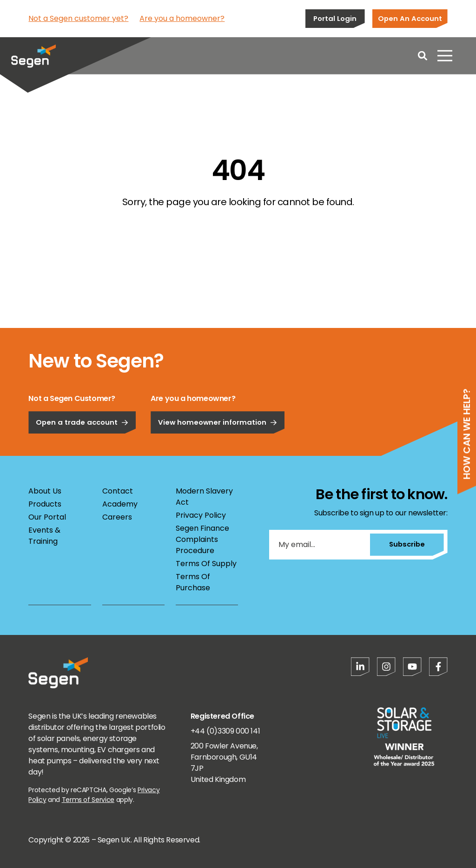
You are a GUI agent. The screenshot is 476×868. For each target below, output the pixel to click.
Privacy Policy (201, 515)
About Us (45, 491)
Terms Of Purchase (193, 582)
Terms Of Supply (206, 564)
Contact (118, 491)
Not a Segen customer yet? (78, 18)
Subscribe (407, 544)
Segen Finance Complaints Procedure (202, 539)
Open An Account (410, 18)
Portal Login (335, 18)
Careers (117, 517)
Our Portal (47, 517)
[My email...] (319, 545)
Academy (120, 504)
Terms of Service (88, 800)
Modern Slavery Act (204, 497)
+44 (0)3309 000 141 (225, 731)
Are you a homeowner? (182, 18)
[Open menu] (445, 56)
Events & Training (44, 536)
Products (45, 504)
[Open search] (423, 56)
